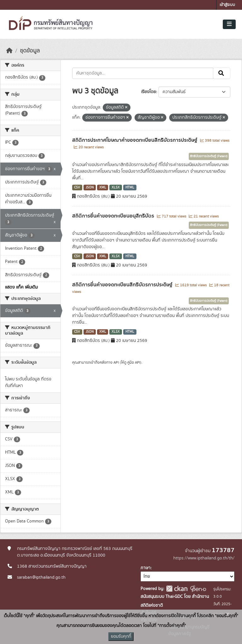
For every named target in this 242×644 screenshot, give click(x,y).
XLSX (116, 188)
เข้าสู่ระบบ (227, 5)
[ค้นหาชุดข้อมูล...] (143, 73)
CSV (77, 188)
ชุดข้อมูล (30, 51)
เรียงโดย (149, 92)
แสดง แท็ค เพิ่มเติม (21, 287)
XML (103, 188)
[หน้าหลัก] (9, 51)
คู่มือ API (134, 362)
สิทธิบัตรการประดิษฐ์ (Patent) (209, 156)
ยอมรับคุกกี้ (121, 636)
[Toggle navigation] (229, 24)
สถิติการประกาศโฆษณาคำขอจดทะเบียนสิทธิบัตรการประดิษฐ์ (135, 140)
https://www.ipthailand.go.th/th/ (204, 558)
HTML (130, 188)
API (116, 362)
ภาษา (146, 568)
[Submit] (222, 73)
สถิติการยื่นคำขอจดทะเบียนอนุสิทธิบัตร (114, 216)
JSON (90, 188)
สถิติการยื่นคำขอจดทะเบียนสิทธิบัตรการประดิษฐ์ (123, 285)
